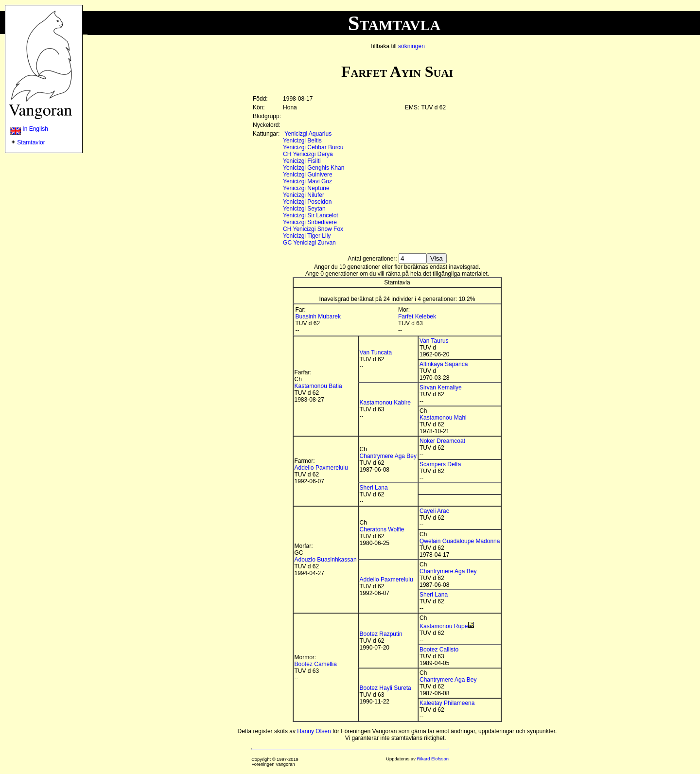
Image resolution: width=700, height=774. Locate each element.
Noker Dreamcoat (442, 441)
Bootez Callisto (439, 650)
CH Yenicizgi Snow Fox (313, 229)
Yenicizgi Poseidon (307, 202)
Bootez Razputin (381, 634)
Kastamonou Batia (318, 386)
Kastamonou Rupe (444, 626)
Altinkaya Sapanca (444, 364)
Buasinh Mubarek (318, 317)
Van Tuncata (376, 352)
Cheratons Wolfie (382, 529)
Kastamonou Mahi (443, 418)
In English (29, 129)
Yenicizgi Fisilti (302, 161)
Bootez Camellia (316, 664)
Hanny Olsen (314, 731)
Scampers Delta (440, 464)
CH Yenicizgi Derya (308, 154)
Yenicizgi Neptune (306, 188)
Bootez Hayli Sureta (385, 688)
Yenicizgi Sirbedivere (310, 222)
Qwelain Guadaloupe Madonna (460, 541)
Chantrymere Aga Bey (388, 456)
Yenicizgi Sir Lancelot (311, 215)
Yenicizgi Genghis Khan (314, 168)
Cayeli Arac (434, 511)
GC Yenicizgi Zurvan (309, 243)
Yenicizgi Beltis (302, 141)
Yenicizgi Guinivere (308, 175)
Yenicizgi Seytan (304, 209)
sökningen (411, 46)
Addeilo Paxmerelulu (321, 468)
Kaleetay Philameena (447, 703)
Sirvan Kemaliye (441, 387)
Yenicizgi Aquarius (308, 134)
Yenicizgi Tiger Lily (307, 236)
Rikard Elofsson (433, 759)
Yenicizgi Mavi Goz (307, 181)
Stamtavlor (31, 142)
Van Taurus (434, 341)
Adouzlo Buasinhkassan (326, 560)
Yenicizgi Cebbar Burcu (313, 147)
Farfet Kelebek (417, 317)
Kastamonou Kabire (385, 403)
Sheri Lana (374, 488)
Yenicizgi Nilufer (304, 195)
